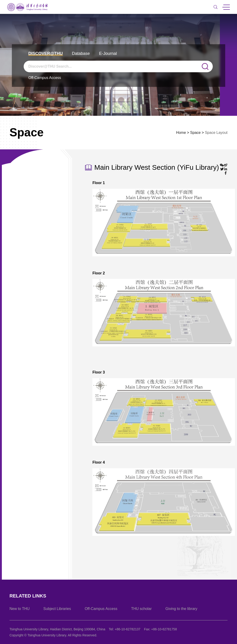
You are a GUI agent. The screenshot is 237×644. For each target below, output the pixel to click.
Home (181, 133)
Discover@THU (45, 53)
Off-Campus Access (45, 78)
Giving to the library (181, 609)
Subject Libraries (57, 609)
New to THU (20, 609)
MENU (226, 7)
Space (195, 133)
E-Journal (108, 53)
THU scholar (141, 609)
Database (81, 53)
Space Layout (216, 133)
